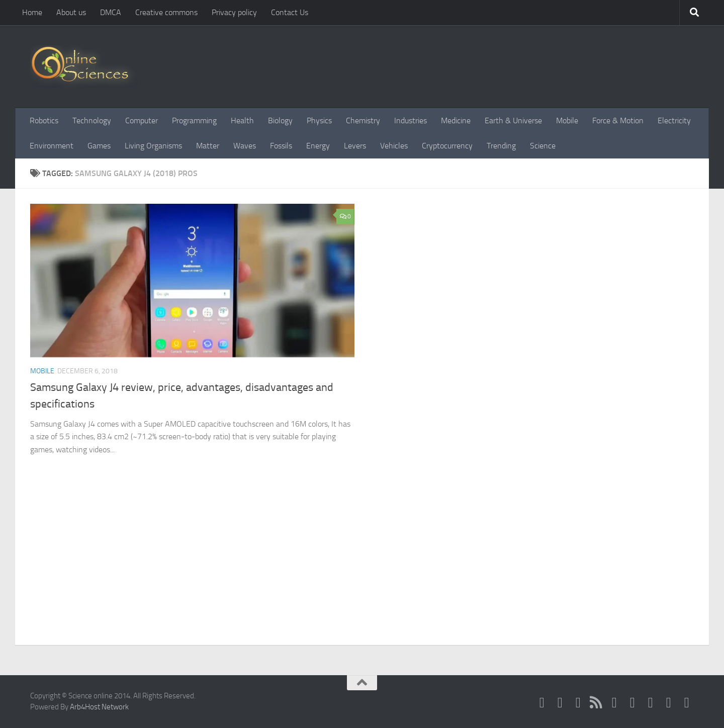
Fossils (281, 146)
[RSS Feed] (596, 702)
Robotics (44, 120)
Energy (318, 146)
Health (242, 120)
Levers (355, 146)
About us (71, 12)
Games (99, 146)
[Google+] (614, 702)
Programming (194, 120)
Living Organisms (153, 146)
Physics (319, 120)
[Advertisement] (362, 570)
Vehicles (394, 146)
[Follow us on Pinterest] (632, 702)
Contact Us (290, 12)
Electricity (674, 120)
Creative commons (166, 12)
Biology (280, 120)
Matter (208, 146)
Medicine (456, 120)
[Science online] (542, 702)
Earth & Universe (513, 120)
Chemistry (363, 120)
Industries (411, 120)
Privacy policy (234, 12)
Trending (501, 146)
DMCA (111, 12)
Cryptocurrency (447, 146)
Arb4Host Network (99, 707)
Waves (245, 146)
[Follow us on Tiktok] (687, 702)
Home (32, 12)
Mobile (567, 120)
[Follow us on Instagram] (669, 702)
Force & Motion (618, 120)
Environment (52, 146)
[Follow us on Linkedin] (651, 702)
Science (543, 146)
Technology (92, 120)
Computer (142, 120)
